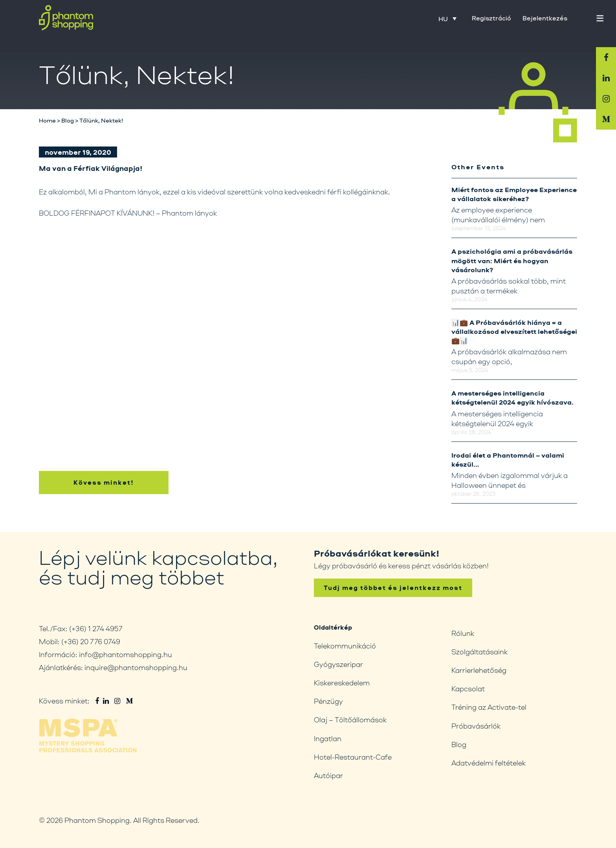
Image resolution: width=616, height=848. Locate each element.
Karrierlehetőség (479, 670)
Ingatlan (328, 738)
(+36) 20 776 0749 (91, 641)
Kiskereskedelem (342, 683)
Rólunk (463, 633)
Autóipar (328, 775)
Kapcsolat (468, 689)
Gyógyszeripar (338, 664)
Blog (459, 744)
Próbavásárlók (476, 726)
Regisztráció (491, 18)
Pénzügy (328, 701)
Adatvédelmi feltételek (489, 763)
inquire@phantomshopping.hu (136, 667)
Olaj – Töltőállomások (350, 720)
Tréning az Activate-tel (489, 707)
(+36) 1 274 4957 (96, 628)
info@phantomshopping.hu (126, 654)
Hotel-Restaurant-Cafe (353, 757)
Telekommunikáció (345, 646)
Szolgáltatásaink (479, 652)
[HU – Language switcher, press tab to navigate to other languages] (447, 18)
